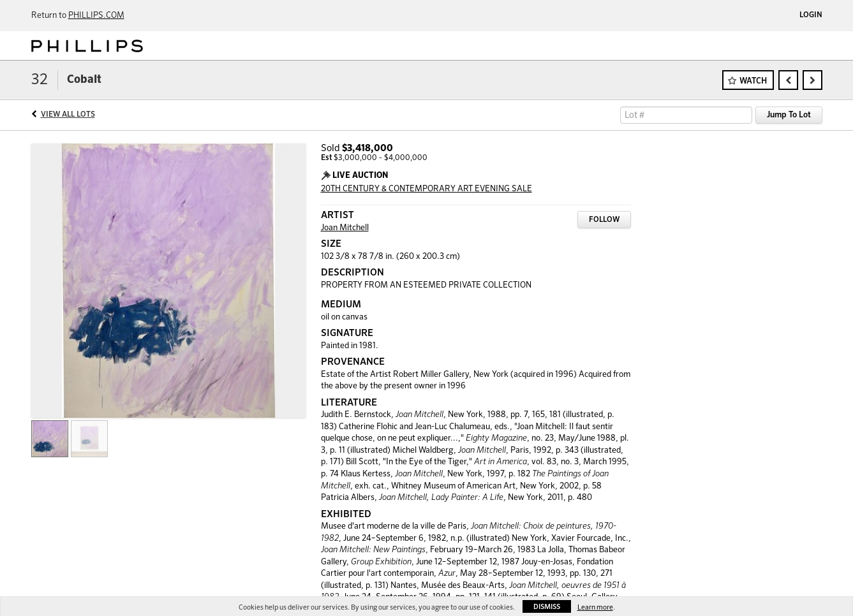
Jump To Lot (789, 115)
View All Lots (68, 115)
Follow (604, 220)
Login (811, 15)
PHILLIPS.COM (96, 16)
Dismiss (547, 607)
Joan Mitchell (345, 228)
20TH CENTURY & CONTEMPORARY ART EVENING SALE (426, 189)
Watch (753, 81)
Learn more (595, 607)
